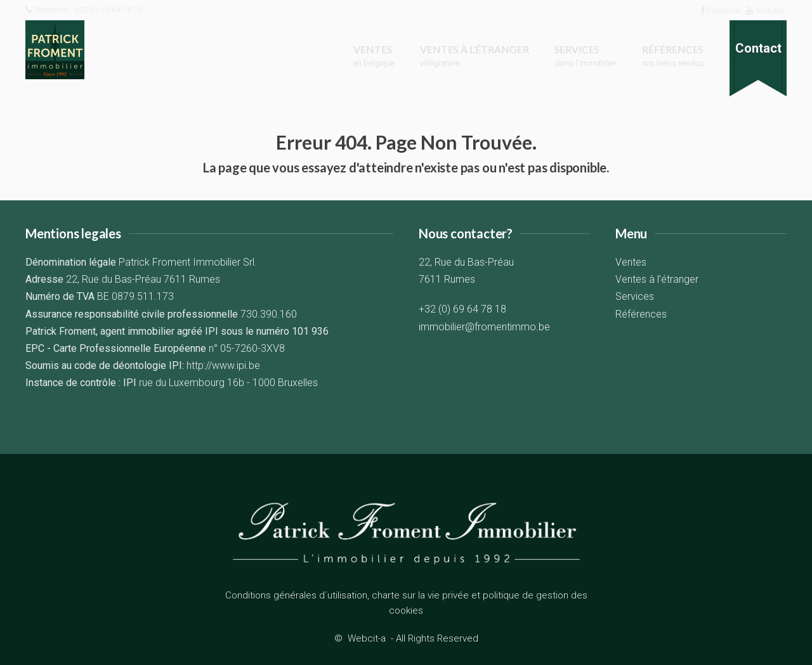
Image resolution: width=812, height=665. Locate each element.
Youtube (765, 10)
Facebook (720, 10)
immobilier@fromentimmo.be (484, 327)
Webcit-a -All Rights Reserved (413, 638)
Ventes (631, 262)
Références (641, 314)
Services (635, 296)
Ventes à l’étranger (657, 279)
